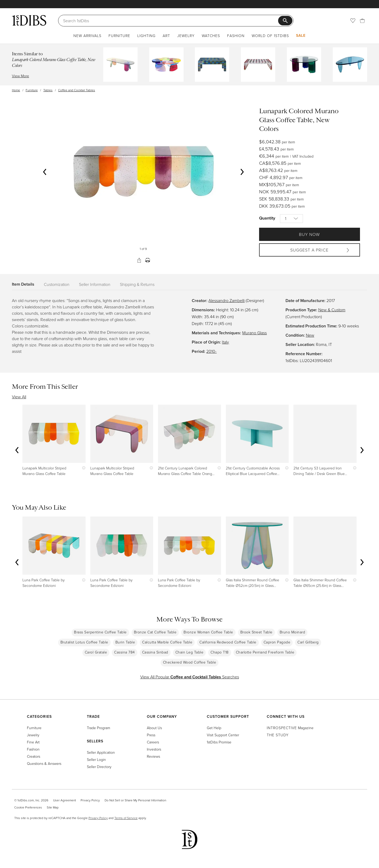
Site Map (53, 807)
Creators (34, 756)
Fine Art (33, 742)
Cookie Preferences (28, 807)
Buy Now (309, 234)
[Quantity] (291, 219)
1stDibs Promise (219, 742)
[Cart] (362, 21)
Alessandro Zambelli (226, 300)
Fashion (236, 36)
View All (19, 397)
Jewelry (186, 36)
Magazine (290, 728)
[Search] (171, 21)
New (310, 335)
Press (151, 735)
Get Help (214, 728)
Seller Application (101, 752)
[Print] (148, 260)
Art (166, 36)
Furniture (119, 36)
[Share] (139, 260)
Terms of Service (126, 818)
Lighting (146, 36)
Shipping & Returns (137, 284)
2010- (211, 351)
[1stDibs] (29, 20)
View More (20, 76)
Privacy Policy (90, 800)
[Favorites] (353, 21)
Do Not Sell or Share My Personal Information (135, 800)
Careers (153, 742)
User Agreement (64, 800)
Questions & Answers (44, 763)
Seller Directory (99, 767)
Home (16, 90)
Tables (48, 90)
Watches (211, 36)
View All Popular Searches (190, 677)
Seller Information (95, 284)
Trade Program (99, 728)
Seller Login (96, 759)
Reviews (153, 756)
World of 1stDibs (270, 36)
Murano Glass (254, 333)
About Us (154, 728)
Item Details (23, 284)
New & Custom (332, 310)
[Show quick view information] (83, 468)
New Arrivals (87, 36)
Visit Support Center (223, 735)
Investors (154, 749)
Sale (301, 35)
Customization (57, 284)
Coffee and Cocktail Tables (77, 90)
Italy (225, 342)
